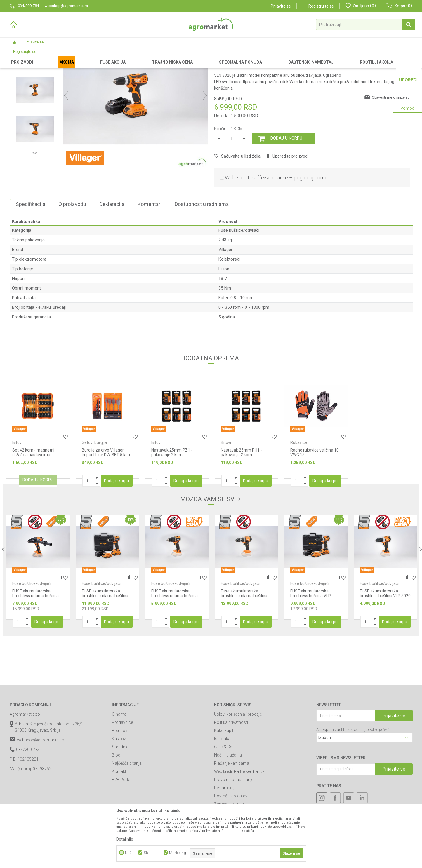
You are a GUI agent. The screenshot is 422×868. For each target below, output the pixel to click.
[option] (35, 101)
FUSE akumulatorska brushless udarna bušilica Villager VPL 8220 (35, 645)
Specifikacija (31, 253)
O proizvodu (72, 253)
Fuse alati (133, 56)
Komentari (150, 253)
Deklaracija (112, 253)
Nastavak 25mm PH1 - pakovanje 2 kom (241, 502)
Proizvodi (40, 56)
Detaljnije (125, 839)
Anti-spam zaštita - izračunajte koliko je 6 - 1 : (354, 779)
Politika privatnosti (231, 772)
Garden (58, 56)
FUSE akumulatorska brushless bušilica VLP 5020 (385, 643)
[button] (366, 25)
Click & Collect (227, 796)
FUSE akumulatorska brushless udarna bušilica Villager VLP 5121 (174, 645)
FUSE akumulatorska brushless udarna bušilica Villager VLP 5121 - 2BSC (105, 645)
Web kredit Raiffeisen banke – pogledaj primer (277, 227)
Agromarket (19, 56)
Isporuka (222, 788)
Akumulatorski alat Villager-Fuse (94, 56)
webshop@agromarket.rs (41, 789)
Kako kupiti (224, 780)
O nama (119, 764)
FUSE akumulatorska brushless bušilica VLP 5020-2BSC (311, 645)
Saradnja (120, 796)
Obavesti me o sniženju (391, 147)
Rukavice (299, 492)
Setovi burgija (94, 492)
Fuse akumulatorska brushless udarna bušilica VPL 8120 (244, 645)
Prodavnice (122, 772)
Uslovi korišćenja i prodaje (238, 764)
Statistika (152, 853)
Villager (225, 299)
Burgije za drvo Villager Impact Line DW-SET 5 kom (107, 502)
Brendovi (120, 780)
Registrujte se (321, 6)
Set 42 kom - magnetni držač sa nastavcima (33, 502)
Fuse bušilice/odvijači (163, 56)
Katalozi (119, 788)
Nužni (130, 853)
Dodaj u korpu (286, 187)
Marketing (178, 853)
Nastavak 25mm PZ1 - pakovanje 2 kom (172, 502)
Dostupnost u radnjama (202, 253)
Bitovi (17, 492)
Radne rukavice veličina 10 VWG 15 (315, 502)
